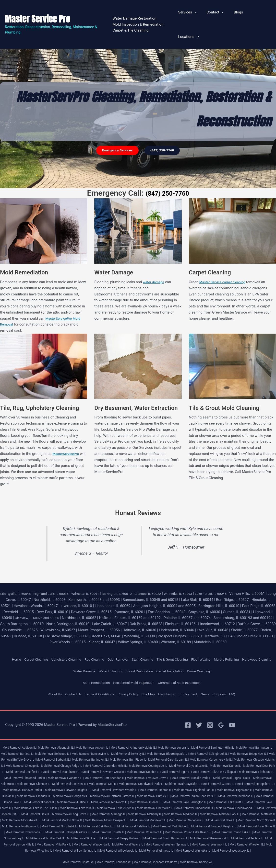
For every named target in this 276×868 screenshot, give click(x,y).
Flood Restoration (140, 657)
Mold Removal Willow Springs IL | (238, 842)
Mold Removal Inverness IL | (199, 788)
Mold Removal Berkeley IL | (163, 739)
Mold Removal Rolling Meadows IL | (185, 824)
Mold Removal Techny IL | (131, 836)
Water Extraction (108, 657)
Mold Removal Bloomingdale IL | (206, 739)
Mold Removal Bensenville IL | (122, 739)
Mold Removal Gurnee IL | (122, 776)
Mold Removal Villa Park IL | (214, 836)
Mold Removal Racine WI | (202, 860)
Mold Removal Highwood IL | (166, 782)
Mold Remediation (92, 668)
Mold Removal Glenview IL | (235, 770)
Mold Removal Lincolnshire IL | (206, 800)
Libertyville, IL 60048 (18, 573)
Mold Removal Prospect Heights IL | (46, 824)
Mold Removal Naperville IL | (255, 812)
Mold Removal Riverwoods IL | (137, 824)
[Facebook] (188, 711)
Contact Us (68, 680)
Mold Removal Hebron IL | (80, 782)
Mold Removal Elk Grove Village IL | (77, 763)
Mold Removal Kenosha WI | (112, 860)
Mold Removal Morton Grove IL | (120, 812)
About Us (48, 680)
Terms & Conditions (96, 680)
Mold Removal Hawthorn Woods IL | (35, 782)
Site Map (149, 680)
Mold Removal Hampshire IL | (162, 776)
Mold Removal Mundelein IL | (214, 812)
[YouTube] (232, 711)
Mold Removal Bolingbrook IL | (252, 739)
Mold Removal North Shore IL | (59, 818)
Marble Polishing (241, 639)
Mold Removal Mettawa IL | (32, 812)
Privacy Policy (127, 680)
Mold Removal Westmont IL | (114, 842)
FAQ (239, 680)
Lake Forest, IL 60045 (230, 573)
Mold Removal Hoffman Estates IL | (64, 788)
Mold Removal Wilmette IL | (115, 848)
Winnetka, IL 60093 (195, 573)
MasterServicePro (67, 433)
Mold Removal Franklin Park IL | (72, 770)
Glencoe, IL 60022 (162, 573)
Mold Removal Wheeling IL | (194, 842)
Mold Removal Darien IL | (63, 758)
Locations (257, 14)
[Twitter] (199, 711)
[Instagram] (210, 711)
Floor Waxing (213, 639)
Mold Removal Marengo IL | (142, 806)
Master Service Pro (37, 9)
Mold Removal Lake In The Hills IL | (33, 800)
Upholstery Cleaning (67, 639)
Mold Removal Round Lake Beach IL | (48, 830)
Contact (214, 14)
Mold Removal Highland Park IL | (122, 782)
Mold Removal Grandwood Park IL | (37, 776)
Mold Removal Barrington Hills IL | (231, 733)
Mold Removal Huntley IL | (108, 788)
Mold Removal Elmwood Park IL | (165, 763)
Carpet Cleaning (35, 639)
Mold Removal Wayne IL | (24, 842)
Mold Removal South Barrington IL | (42, 836)
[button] (196, 14)
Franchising (169, 680)
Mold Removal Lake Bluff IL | (215, 794)
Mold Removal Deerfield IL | (142, 758)
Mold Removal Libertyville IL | (163, 800)
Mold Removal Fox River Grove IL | (25, 770)
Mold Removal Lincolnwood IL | (251, 800)
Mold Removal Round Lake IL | (96, 830)
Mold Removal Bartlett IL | (42, 739)
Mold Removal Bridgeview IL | (27, 745)
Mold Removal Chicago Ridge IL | (156, 751)
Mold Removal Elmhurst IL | (122, 763)
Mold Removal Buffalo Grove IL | (72, 745)
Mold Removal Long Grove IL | (101, 806)
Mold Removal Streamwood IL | (90, 836)
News (210, 680)
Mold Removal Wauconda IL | (255, 836)
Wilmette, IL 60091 (94, 573)
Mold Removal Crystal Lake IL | (23, 758)
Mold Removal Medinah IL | (221, 806)
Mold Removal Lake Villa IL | (78, 800)
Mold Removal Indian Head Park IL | (153, 788)
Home (13, 639)
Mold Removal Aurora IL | (188, 733)
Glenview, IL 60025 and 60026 (67, 597)
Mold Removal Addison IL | (19, 733)
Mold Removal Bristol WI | (74, 860)
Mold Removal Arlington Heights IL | (144, 733)
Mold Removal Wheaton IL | (154, 842)
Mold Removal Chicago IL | (113, 751)
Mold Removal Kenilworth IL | (88, 794)
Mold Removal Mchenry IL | (182, 806)
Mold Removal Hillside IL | (205, 782)
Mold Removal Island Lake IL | (241, 788)
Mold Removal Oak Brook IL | (186, 818)
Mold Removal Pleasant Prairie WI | (158, 860)
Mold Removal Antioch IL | (99, 733)
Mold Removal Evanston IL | (209, 763)
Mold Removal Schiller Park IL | (185, 830)
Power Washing (203, 657)
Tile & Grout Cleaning (182, 639)
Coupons (226, 680)
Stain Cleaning (150, 639)
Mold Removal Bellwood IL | (81, 739)
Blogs (235, 14)
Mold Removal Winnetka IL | (155, 848)
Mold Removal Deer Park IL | (102, 758)
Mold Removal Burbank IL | (114, 745)
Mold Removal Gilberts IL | (157, 770)
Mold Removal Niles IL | (19, 818)
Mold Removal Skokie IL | (226, 830)
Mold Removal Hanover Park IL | (206, 776)
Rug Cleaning (98, 639)
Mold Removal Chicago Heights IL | (69, 751)
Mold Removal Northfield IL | (144, 818)
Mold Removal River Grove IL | (94, 824)
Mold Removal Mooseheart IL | (74, 812)
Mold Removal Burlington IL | (154, 745)
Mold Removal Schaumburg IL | (140, 830)
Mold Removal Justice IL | (48, 794)
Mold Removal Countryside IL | (251, 751)
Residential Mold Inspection (133, 668)
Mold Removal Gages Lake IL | (116, 770)
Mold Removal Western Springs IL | (68, 842)
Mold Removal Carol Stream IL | (240, 745)
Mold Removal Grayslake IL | (83, 776)
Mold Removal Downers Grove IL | (230, 758)
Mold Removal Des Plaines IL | (184, 758)
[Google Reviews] (221, 711)
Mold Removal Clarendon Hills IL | (204, 751)
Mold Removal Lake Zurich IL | (120, 800)
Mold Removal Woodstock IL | (196, 848)
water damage (154, 262)
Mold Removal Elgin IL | (34, 763)
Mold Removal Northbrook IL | (102, 818)
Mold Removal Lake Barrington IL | (170, 794)
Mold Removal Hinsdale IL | (244, 782)
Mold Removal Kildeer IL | (127, 794)
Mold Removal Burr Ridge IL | (196, 745)
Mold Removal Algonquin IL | (59, 733)
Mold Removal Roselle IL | (229, 824)
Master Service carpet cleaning (225, 262)
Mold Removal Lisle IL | (62, 806)
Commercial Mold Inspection (182, 668)
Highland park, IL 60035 (56, 573)
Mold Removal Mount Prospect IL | (168, 812)
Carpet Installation (172, 657)
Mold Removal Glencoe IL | (195, 770)
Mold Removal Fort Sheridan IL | (252, 763)
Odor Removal (123, 639)
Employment (192, 680)
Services (189, 14)
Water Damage (79, 657)
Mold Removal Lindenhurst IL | (24, 806)
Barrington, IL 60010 (128, 573)
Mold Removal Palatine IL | (226, 818)
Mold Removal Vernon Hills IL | (171, 836)
